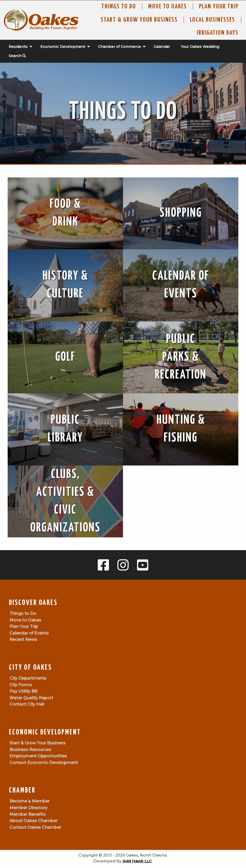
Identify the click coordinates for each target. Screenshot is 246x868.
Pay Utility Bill (23, 691)
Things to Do (119, 7)
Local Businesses (212, 20)
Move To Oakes (168, 7)
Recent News (23, 639)
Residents (18, 47)
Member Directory (28, 808)
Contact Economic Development (44, 763)
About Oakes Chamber (33, 821)
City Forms (21, 685)
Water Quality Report (31, 698)
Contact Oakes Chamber (35, 827)
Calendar (162, 47)
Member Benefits (28, 814)
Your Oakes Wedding (200, 47)
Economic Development (63, 47)
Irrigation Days (218, 33)
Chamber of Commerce (119, 47)
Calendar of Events (29, 633)
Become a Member (29, 801)
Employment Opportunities (38, 756)
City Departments (28, 678)
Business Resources (30, 750)
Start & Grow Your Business (139, 20)
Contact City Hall (27, 704)
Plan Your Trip (219, 7)
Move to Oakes (25, 620)
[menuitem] (18, 47)
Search (17, 56)
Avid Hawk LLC (137, 861)
